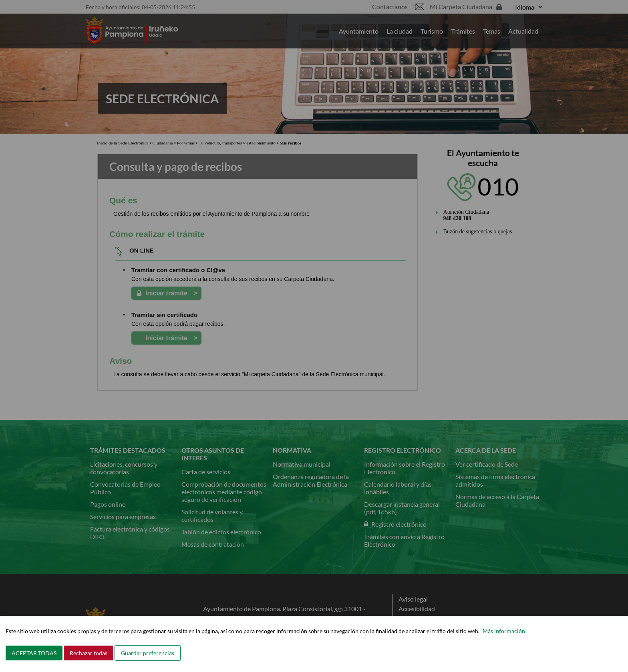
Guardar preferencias (148, 653)
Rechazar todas (89, 653)
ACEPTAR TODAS (34, 653)
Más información (504, 631)
